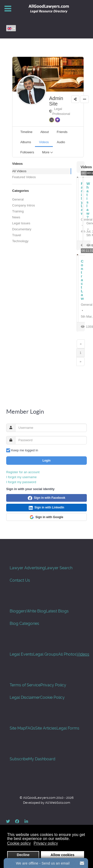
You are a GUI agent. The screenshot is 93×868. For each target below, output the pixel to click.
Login (46, 461)
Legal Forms (68, 728)
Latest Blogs (57, 611)
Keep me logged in (25, 450)
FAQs (30, 728)
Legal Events (21, 654)
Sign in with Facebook (46, 498)
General (18, 199)
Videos (83, 654)
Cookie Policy (52, 697)
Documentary (22, 229)
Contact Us (20, 580)
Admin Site (56, 101)
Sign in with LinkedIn (46, 508)
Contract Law (82, 280)
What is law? (88, 200)
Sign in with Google (46, 517)
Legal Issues (21, 223)
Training (18, 211)
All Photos (67, 654)
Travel (17, 235)
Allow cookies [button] (62, 855)
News (16, 217)
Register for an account (23, 472)
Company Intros (24, 205)
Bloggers (18, 611)
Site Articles (46, 728)
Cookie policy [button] (19, 843)
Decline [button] (23, 855)
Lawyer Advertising (27, 568)
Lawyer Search (59, 568)
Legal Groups (46, 654)
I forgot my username (21, 477)
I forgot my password (21, 482)
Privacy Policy (53, 685)
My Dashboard (42, 759)
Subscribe (19, 759)
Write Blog (36, 611)
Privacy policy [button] (46, 843)
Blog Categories (24, 623)
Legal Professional (60, 111)
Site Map (18, 728)
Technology (20, 241)
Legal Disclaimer (25, 697)
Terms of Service (25, 685)
